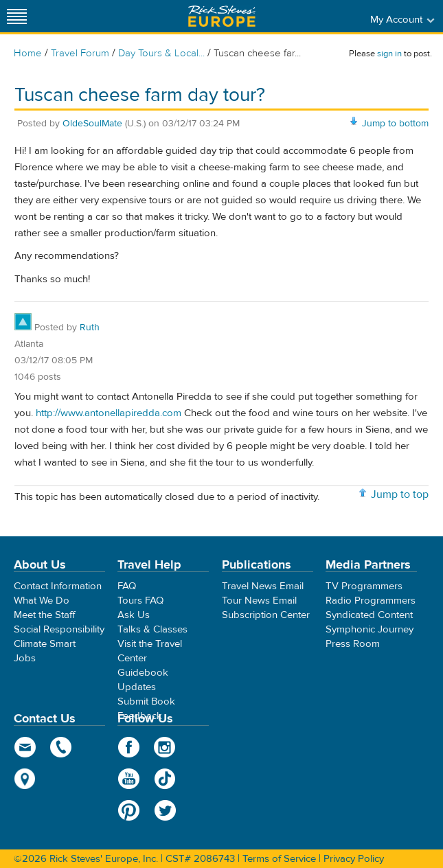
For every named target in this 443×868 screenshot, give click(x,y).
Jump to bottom (395, 124)
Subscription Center (266, 615)
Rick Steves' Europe (222, 16)
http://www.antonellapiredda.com (109, 413)
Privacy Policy (354, 859)
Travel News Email (263, 586)
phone (61, 747)
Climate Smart (45, 644)
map (25, 779)
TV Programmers (364, 586)
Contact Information (58, 586)
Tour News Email (259, 601)
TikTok (165, 779)
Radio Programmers (371, 601)
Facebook (129, 747)
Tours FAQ (140, 601)
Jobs (25, 658)
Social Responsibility (59, 629)
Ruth (90, 328)
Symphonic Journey (370, 629)
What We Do (42, 601)
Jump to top (400, 494)
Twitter (165, 810)
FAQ (127, 586)
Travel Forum (80, 53)
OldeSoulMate (92, 124)
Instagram (165, 747)
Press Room (353, 644)
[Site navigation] (17, 16)
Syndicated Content (369, 615)
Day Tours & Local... (161, 53)
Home (28, 53)
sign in (389, 54)
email (25, 747)
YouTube (129, 779)
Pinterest (129, 810)
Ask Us (134, 615)
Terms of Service (279, 859)
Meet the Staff (45, 615)
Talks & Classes (152, 629)
